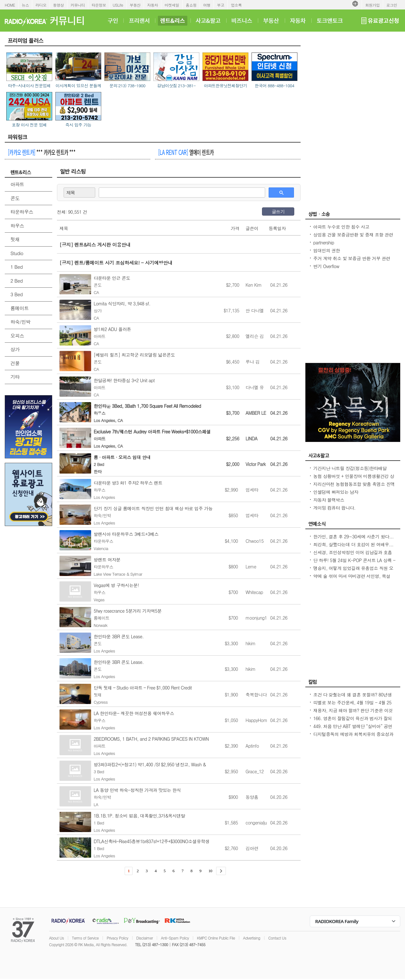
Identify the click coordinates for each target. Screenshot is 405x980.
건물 (15, 363)
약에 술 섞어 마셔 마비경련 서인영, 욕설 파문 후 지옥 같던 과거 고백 (352, 579)
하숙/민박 (20, 322)
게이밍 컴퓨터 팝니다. (334, 508)
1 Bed (16, 267)
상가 (15, 349)
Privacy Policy (117, 938)
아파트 (17, 184)
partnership (324, 242)
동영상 (59, 5)
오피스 (17, 336)
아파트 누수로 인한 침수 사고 (341, 227)
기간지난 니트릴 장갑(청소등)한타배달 (350, 468)
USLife (118, 5)
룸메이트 (20, 308)
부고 (221, 5)
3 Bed (16, 294)
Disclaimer (145, 938)
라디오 (41, 5)
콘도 (15, 198)
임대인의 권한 (327, 250)
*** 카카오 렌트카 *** (42, 152)
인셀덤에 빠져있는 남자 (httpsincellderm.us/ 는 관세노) (343, 495)
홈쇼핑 (191, 5)
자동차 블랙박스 (329, 500)
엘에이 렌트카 (186, 152)
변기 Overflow (326, 266)
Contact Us (277, 938)
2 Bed (16, 281)
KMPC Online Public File (216, 938)
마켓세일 (172, 5)
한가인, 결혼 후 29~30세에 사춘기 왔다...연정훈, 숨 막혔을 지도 (353, 540)
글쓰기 (278, 211)
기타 (15, 377)
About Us (56, 938)
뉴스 (25, 5)
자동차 (153, 5)
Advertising (252, 938)
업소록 (236, 5)
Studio (17, 253)
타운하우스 (22, 212)
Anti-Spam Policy (175, 938)
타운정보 (99, 5)
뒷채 (15, 239)
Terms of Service (85, 938)
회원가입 (372, 5)
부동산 (135, 5)
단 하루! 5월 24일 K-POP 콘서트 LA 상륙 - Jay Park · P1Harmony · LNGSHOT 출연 (354, 563)
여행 (207, 5)
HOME (10, 5)
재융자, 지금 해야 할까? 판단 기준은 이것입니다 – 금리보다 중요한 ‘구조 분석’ (353, 714)
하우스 (17, 226)
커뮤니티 (78, 5)
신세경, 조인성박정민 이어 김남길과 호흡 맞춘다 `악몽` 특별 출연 (353, 555)
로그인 (392, 5)
